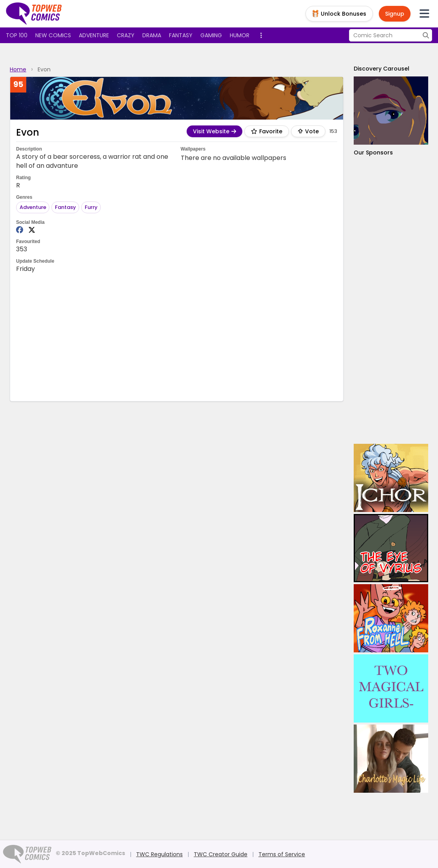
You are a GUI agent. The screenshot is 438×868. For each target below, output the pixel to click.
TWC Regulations (159, 854)
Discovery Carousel (382, 69)
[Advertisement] (177, 336)
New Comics (53, 35)
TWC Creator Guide (221, 854)
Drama (152, 35)
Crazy (126, 35)
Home (18, 69)
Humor (240, 35)
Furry (91, 207)
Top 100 (17, 35)
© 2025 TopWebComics (90, 853)
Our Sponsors (373, 153)
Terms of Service (282, 854)
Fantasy (181, 35)
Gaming (211, 35)
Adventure (94, 35)
